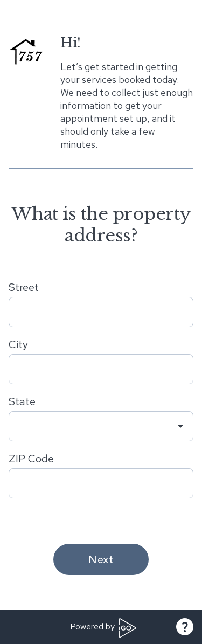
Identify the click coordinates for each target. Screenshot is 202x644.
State (22, 401)
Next (101, 559)
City (18, 344)
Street (24, 287)
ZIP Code (31, 459)
